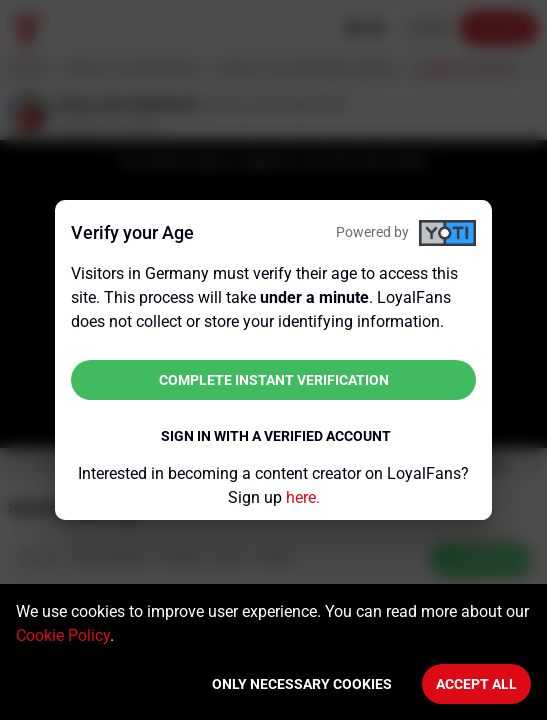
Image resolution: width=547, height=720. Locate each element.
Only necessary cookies (302, 684)
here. (303, 497)
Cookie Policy (63, 635)
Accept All (476, 684)
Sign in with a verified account (276, 436)
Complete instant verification (274, 380)
